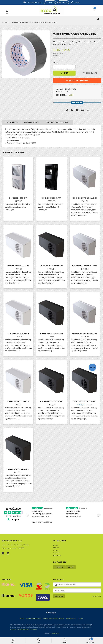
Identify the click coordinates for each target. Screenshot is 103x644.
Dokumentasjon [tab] (31, 122)
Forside (56, 546)
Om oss (77, 2)
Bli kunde (56, 548)
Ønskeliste (90, 73)
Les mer (13, 630)
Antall (56, 63)
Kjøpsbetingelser (34, 619)
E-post (65, 2)
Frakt (22, 619)
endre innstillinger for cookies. (28, 630)
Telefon (51, 2)
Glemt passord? (97, 597)
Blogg (81, 619)
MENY (7, 11)
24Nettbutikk (55, 634)
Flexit (71, 95)
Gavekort (56, 553)
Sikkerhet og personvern (54, 619)
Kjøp (64, 73)
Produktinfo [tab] (10, 122)
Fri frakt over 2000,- (34, 2)
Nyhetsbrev (71, 619)
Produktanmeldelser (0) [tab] (57, 122)
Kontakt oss (57, 556)
